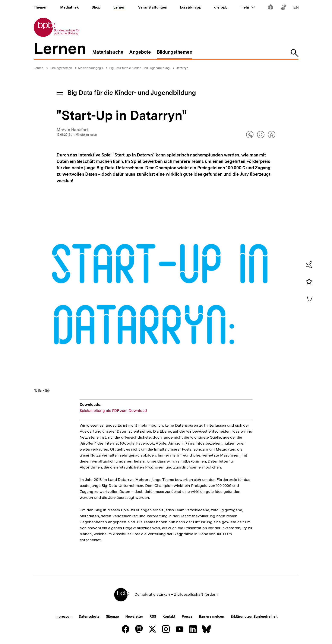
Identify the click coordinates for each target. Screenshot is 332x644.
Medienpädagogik (91, 68)
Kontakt (169, 617)
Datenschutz (89, 617)
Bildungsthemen (61, 68)
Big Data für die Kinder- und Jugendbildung (139, 68)
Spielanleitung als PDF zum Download (113, 411)
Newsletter (134, 617)
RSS (153, 617)
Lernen (39, 68)
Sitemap (112, 617)
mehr (248, 7)
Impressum (63, 617)
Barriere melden (212, 617)
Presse (187, 617)
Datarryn (182, 68)
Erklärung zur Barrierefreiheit (254, 617)
